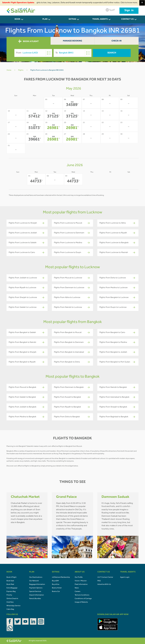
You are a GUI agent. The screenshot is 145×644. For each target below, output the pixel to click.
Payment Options (36, 588)
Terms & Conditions (82, 595)
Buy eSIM (55, 581)
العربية (110, 10)
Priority (9, 595)
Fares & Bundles (35, 599)
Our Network (34, 581)
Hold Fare (10, 602)
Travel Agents (100, 19)
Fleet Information (81, 584)
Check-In (117, 41)
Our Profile (79, 577)
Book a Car (56, 592)
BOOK (17, 19)
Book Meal (10, 584)
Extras (72, 19)
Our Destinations (36, 577)
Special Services (35, 592)
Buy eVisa (56, 584)
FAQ (99, 581)
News (77, 588)
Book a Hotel (57, 588)
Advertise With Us (104, 584)
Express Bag (11, 592)
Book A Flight (12, 577)
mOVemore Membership (61, 577)
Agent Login (125, 577)
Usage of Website (81, 602)
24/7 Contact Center (105, 577)
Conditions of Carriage (83, 599)
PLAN (45, 19)
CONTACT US (127, 19)
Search (112, 53)
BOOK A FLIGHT (28, 41)
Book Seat (10, 581)
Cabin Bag (10, 609)
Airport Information (37, 595)
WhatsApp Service (13, 606)
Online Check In (12, 599)
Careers (78, 592)
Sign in (129, 11)
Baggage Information (37, 584)
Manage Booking (72, 41)
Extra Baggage (12, 588)
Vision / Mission (81, 581)
